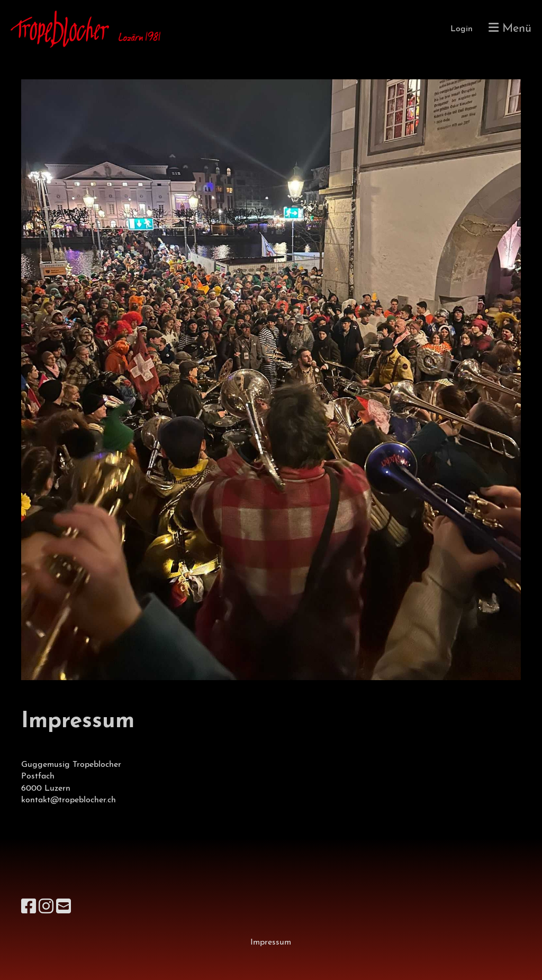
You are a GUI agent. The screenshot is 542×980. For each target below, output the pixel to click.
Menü (510, 28)
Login (462, 29)
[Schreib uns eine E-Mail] (64, 908)
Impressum (271, 942)
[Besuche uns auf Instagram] (46, 908)
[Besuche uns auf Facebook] (29, 908)
